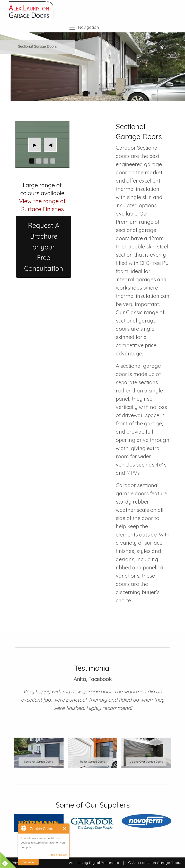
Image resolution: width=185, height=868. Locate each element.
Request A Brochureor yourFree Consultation (44, 247)
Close (65, 828)
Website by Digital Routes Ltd (94, 863)
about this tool (59, 855)
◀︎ (53, 145)
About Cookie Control (23, 828)
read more (28, 862)
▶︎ (37, 145)
